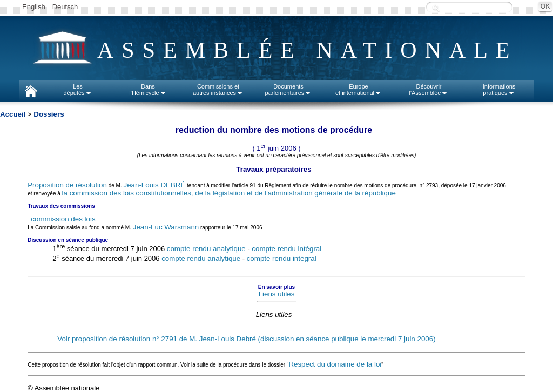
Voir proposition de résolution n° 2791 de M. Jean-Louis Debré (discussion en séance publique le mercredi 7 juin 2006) (246, 339)
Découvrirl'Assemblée (429, 90)
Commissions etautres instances (218, 90)
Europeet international (359, 90)
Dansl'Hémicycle (148, 90)
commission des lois (63, 219)
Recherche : (436, 8)
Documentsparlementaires (289, 90)
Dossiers (49, 114)
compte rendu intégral (286, 249)
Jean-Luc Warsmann (166, 227)
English (34, 7)
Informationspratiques (499, 90)
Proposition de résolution (67, 185)
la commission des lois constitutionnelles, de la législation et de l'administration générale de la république (229, 193)
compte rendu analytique (206, 249)
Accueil (13, 114)
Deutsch (65, 7)
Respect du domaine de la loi (335, 364)
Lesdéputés (77, 90)
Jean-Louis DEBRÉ (154, 185)
